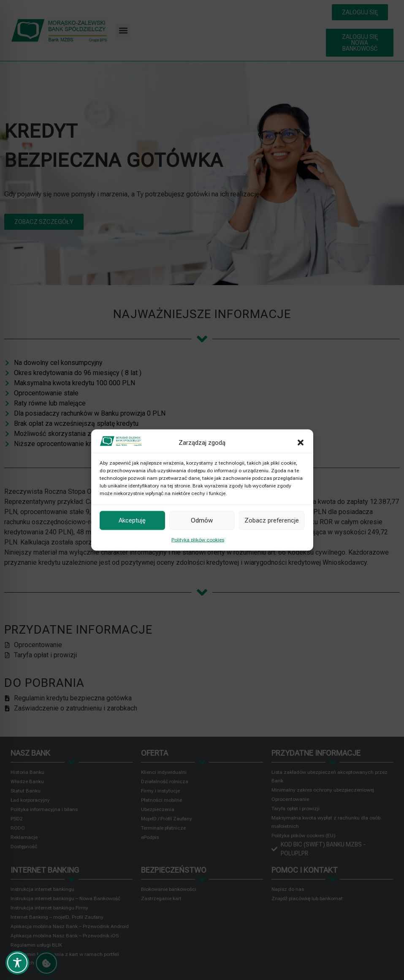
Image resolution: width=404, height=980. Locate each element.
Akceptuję (132, 520)
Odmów (202, 520)
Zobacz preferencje (272, 520)
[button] (301, 442)
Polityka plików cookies (198, 539)
